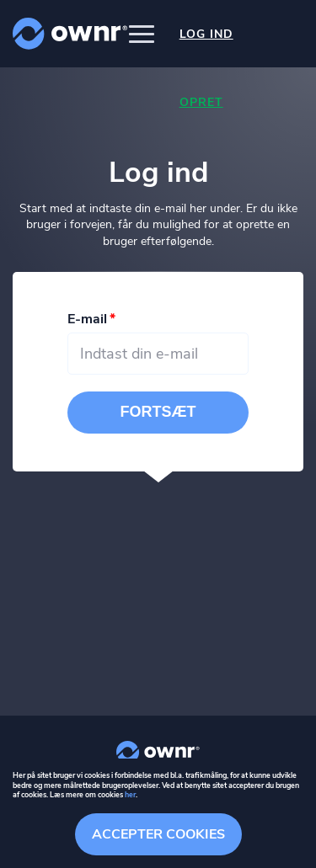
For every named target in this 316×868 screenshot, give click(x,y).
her (130, 795)
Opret (201, 102)
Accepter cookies (158, 834)
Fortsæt (158, 412)
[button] (142, 34)
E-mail (87, 319)
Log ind (206, 34)
